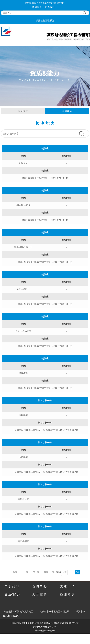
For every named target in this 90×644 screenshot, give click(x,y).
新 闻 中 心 (39, 586)
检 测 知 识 (67, 594)
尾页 (46, 572)
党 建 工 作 (67, 586)
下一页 (36, 572)
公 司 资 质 (23, 111)
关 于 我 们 (12, 586)
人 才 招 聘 (39, 594)
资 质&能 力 (12, 594)
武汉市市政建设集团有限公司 (55, 612)
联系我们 (50, 7)
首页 (15, 572)
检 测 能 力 (67, 111)
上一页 (25, 572)
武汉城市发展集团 (24, 612)
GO (77, 572)
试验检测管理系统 (45, 21)
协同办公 (37, 7)
